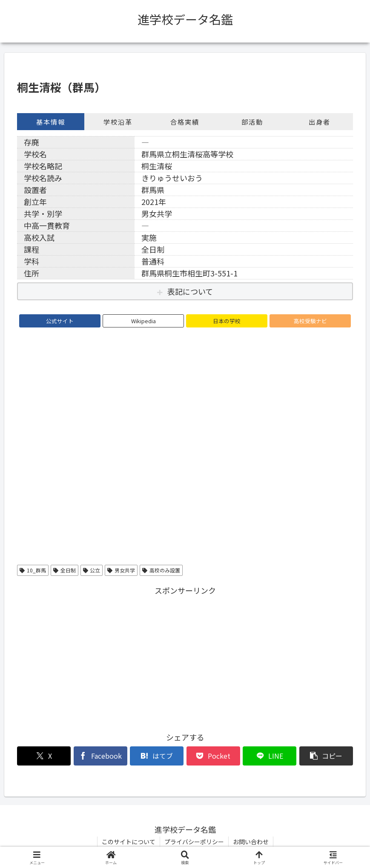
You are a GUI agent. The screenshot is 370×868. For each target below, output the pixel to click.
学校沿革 (118, 122)
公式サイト (60, 321)
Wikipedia (143, 321)
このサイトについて (129, 842)
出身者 (320, 122)
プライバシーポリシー (194, 842)
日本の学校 (227, 321)
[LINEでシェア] (270, 756)
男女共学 (121, 570)
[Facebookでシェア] (100, 756)
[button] (326, 756)
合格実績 (185, 122)
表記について (190, 291)
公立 (92, 570)
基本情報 (51, 122)
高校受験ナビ (310, 321)
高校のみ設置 (161, 570)
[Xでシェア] (44, 756)
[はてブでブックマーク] (157, 756)
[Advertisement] (185, 657)
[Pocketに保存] (213, 756)
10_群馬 (33, 570)
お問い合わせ (251, 842)
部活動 (252, 122)
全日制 (65, 570)
